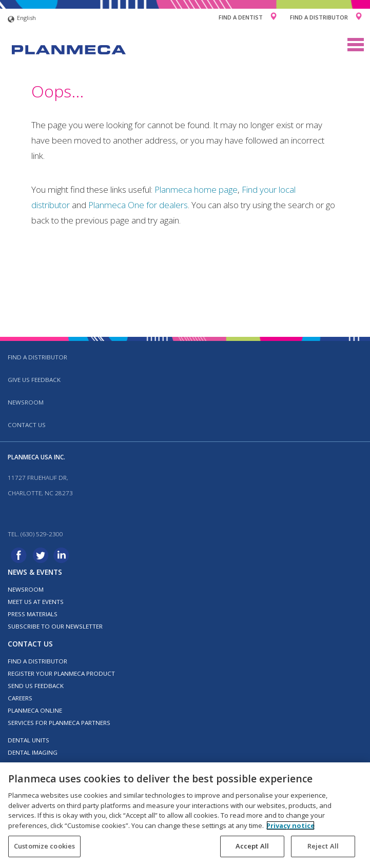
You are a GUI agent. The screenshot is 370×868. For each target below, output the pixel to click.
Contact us (27, 425)
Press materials (33, 614)
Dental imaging (33, 752)
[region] (185, 815)
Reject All (323, 846)
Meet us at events (36, 602)
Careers (20, 698)
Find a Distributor (319, 17)
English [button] (22, 19)
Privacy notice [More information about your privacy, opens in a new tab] (290, 825)
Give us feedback (34, 380)
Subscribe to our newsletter (55, 626)
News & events (35, 572)
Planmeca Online (35, 710)
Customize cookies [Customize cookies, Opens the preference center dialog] (44, 846)
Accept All (252, 846)
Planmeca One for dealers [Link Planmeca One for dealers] (138, 205)
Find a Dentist (241, 17)
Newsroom (26, 402)
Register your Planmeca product (61, 673)
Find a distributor (37, 357)
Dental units (28, 740)
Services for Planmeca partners (59, 723)
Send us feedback (36, 686)
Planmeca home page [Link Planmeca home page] (196, 189)
